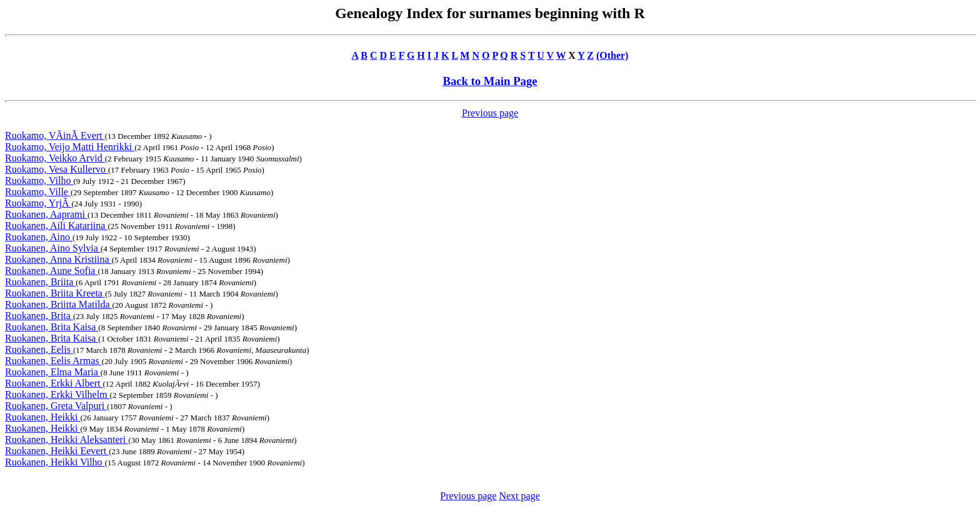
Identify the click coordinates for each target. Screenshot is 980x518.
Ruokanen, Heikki (42, 417)
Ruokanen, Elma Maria (53, 372)
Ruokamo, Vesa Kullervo (57, 169)
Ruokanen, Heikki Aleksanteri (67, 439)
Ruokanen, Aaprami (46, 214)
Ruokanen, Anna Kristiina (58, 259)
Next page (519, 496)
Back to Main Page (490, 81)
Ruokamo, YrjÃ (38, 203)
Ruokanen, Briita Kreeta (55, 293)
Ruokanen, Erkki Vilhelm (57, 394)
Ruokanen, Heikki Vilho (55, 462)
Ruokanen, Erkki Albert (54, 383)
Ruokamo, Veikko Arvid (55, 158)
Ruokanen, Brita (39, 316)
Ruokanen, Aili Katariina (56, 226)
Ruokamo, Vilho (39, 180)
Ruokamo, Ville (38, 192)
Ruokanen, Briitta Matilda (59, 304)
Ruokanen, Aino (39, 237)
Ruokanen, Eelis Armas (53, 361)
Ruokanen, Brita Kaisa (52, 327)
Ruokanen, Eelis (39, 349)
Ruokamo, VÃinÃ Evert (55, 135)
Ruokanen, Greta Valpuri (56, 406)
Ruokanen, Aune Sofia (51, 271)
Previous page (490, 113)
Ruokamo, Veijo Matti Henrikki (70, 147)
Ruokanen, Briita (40, 282)
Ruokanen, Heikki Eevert (57, 451)
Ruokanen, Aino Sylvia (53, 248)
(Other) (612, 55)
